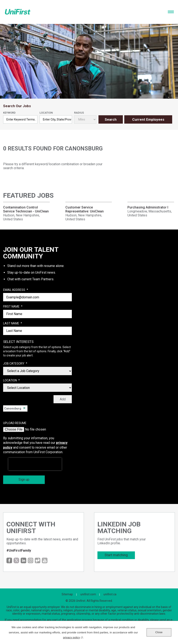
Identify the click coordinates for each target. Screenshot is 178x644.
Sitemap (67, 594)
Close (159, 632)
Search (111, 119)
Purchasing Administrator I (148, 207)
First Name (13, 307)
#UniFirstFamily (19, 550)
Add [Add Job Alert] (63, 399)
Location (46, 113)
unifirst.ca (110, 594)
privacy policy (73, 637)
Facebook (9, 560)
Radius (79, 113)
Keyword (9, 113)
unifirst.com (88, 594)
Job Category (15, 364)
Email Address (16, 290)
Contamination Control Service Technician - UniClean (26, 209)
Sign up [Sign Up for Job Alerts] (24, 480)
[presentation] (35, 464)
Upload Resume (15, 423)
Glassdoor (38, 560)
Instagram (30, 560)
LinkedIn (23, 560)
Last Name (13, 324)
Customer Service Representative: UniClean (85, 209)
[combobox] (56, 119)
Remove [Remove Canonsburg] (24, 408)
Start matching (116, 555)
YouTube (45, 560)
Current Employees (148, 119)
